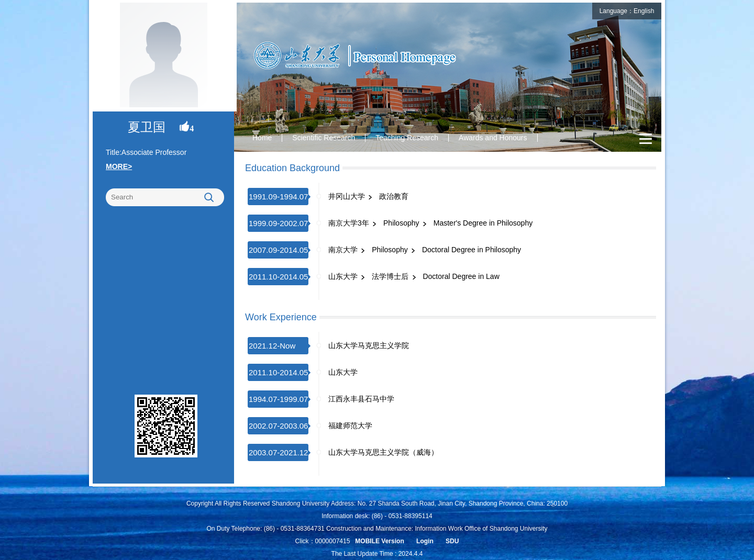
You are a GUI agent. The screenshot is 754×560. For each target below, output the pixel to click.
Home (262, 138)
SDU (452, 541)
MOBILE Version (379, 541)
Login (425, 541)
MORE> (119, 166)
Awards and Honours (493, 138)
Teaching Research (407, 138)
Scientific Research (324, 138)
